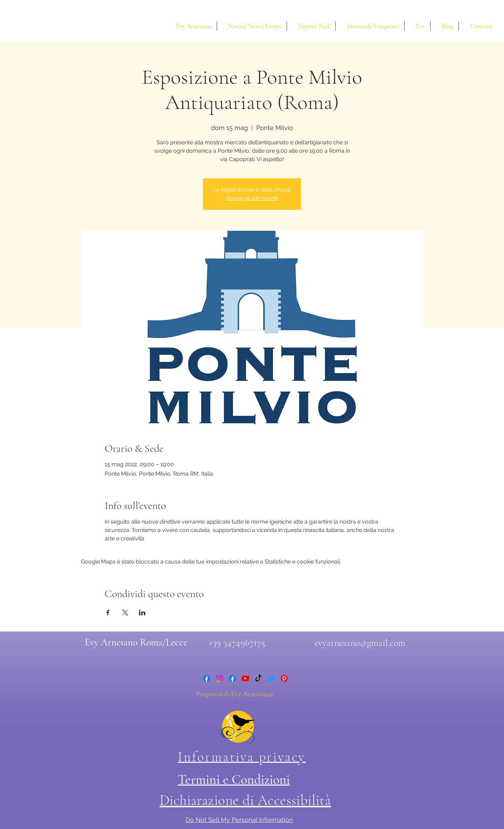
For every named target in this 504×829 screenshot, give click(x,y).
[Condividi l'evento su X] (125, 613)
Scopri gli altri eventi (252, 198)
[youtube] (245, 678)
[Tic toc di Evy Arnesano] (258, 678)
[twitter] (271, 678)
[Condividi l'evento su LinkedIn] (142, 613)
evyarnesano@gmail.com (360, 643)
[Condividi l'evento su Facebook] (108, 613)
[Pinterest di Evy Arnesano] (284, 678)
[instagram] (219, 678)
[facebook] (206, 678)
